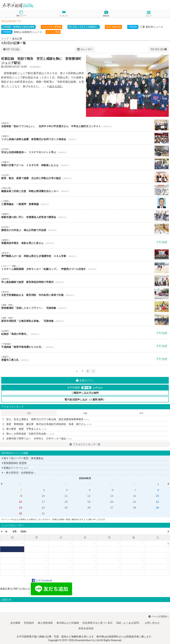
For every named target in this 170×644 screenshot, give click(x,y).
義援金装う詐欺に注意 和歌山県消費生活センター (85, 190)
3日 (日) (159, 49)
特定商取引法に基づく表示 (98, 623)
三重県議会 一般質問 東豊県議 (85, 203)
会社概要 (15, 623)
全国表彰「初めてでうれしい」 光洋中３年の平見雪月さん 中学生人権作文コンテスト (85, 125)
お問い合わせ (152, 623)
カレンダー (85, 49)
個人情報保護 (45, 623)
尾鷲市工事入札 (85, 359)
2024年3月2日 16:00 (15, 67)
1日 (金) (11, 49)
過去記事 (17, 39)
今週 (85, 413)
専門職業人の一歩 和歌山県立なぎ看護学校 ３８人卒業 (85, 255)
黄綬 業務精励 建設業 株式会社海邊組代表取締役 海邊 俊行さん (49, 424)
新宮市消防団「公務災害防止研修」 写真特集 (85, 320)
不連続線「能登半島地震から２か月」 (85, 346)
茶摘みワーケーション (15, 468)
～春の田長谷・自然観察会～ (19, 473)
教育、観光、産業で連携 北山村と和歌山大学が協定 (85, 177)
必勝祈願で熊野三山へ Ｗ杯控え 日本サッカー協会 (39, 438)
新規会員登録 (86, 628)
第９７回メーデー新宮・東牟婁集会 (23, 458)
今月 (141, 413)
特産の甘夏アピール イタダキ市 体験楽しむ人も (85, 164)
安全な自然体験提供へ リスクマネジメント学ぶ (85, 151)
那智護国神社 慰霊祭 (14, 463)
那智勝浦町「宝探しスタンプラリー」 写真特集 (85, 307)
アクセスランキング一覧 (85, 444)
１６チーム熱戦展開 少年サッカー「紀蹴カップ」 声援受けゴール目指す (85, 268)
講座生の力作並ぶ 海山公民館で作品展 (85, 229)
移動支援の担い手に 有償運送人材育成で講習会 (85, 216)
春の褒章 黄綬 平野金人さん (26, 429)
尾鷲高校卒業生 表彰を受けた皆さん (85, 242)
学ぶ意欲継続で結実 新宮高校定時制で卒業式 (85, 281)
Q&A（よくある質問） (129, 623)
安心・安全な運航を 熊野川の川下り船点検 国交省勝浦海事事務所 (48, 419)
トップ (5, 39)
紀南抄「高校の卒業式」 (85, 333)
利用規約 (29, 623)
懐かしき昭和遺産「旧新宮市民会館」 (30, 434)
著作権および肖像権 (68, 623)
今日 (29, 413)
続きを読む (55, 86)
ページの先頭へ (159, 616)
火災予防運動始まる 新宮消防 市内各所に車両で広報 (85, 294)
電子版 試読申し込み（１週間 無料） (85, 400)
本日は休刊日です (11, 21)
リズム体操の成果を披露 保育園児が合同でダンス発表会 (85, 138)
